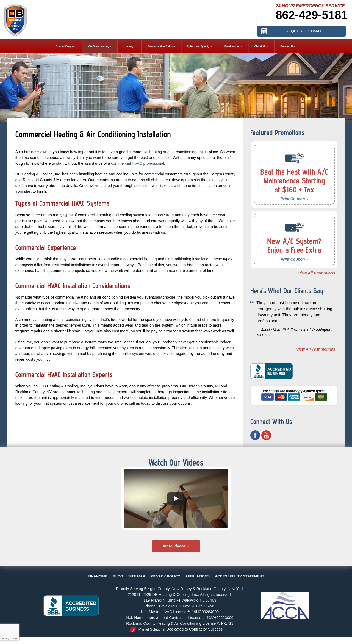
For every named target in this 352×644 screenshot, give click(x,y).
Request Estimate (305, 31)
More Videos (175, 546)
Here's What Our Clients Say (287, 291)
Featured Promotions (277, 133)
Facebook (255, 435)
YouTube (266, 435)
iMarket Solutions (151, 629)
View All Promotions (317, 273)
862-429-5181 (312, 15)
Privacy (5, 638)
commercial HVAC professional (138, 163)
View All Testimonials (316, 349)
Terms (15, 638)
